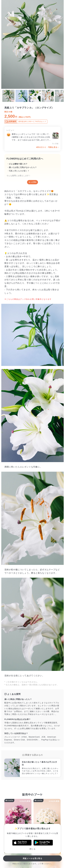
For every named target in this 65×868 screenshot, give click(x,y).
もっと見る (32, 182)
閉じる (32, 849)
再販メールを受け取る (33, 858)
